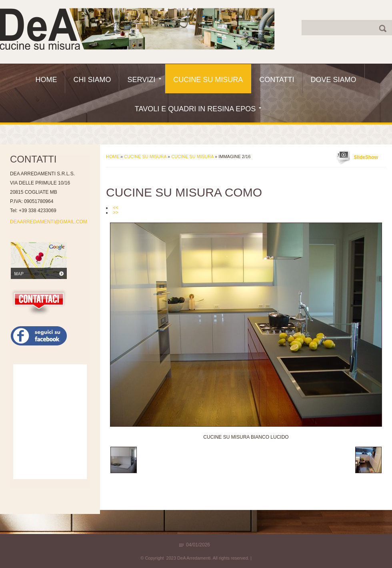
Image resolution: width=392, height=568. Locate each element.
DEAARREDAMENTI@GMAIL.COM (49, 222)
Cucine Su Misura (208, 80)
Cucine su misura (192, 157)
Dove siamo (334, 80)
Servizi (144, 80)
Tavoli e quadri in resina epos (198, 109)
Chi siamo (92, 80)
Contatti (277, 80)
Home (46, 80)
